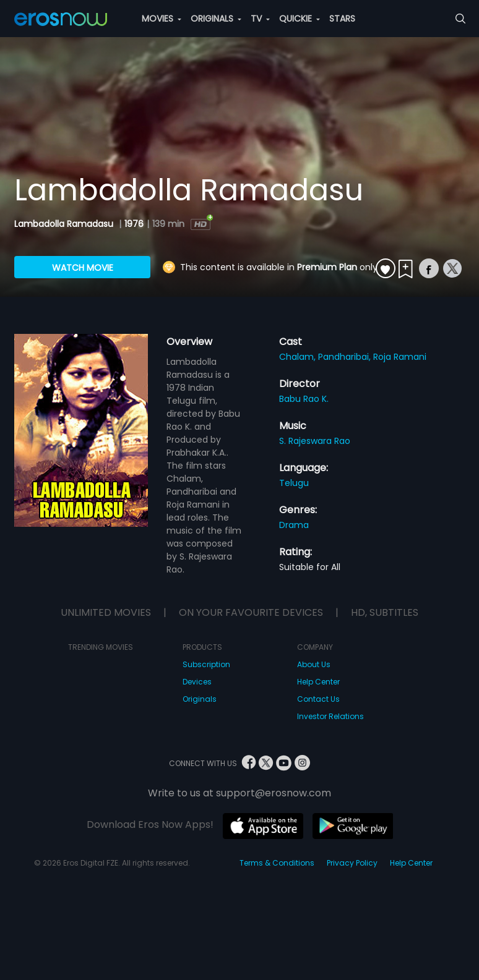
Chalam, (299, 357)
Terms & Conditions (277, 863)
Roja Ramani (400, 357)
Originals (200, 699)
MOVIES (162, 19)
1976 (134, 224)
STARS (342, 19)
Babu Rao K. (304, 399)
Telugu (294, 483)
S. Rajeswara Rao (315, 441)
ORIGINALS (216, 19)
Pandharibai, (346, 357)
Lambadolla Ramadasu (65, 224)
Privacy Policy (352, 863)
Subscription (206, 664)
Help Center (318, 682)
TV (260, 19)
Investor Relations (330, 716)
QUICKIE (300, 19)
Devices (197, 682)
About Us (314, 664)
